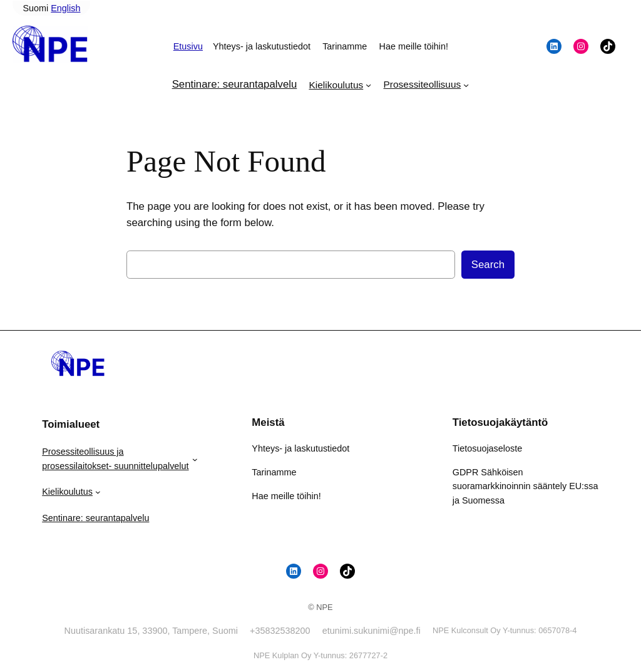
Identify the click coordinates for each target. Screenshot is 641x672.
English (65, 8)
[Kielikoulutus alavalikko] (368, 85)
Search (488, 265)
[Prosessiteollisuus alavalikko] (466, 85)
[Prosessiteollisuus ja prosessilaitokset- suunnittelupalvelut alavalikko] (195, 459)
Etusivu (188, 46)
